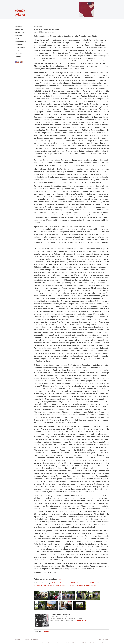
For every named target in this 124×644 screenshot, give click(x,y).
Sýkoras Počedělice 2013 (86, 585)
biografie (19, 35)
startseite (19, 26)
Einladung (46, 631)
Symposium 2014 (67, 585)
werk (17, 38)
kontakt (18, 56)
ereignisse (19, 29)
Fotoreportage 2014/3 (50, 585)
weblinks (19, 53)
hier (59, 579)
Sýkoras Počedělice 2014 (64, 583)
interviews (19, 44)
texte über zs (20, 47)
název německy (33, 639)
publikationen (21, 41)
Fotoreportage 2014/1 (86, 583)
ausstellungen (21, 32)
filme (17, 50)
